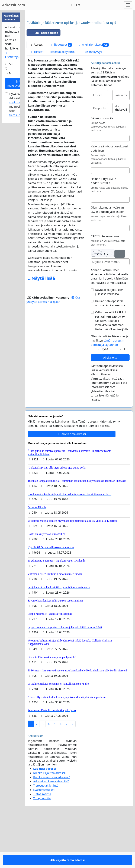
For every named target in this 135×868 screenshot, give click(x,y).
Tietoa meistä (42, 843)
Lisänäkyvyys (91, 101)
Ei (124, 398)
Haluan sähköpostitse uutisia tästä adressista (110, 352)
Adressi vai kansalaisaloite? (51, 831)
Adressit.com (14, 5)
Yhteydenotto (42, 848)
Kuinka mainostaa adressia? (52, 826)
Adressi (36, 94)
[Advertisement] (79, 40)
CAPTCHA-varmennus (105, 286)
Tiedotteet (61, 94)
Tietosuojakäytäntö (62, 101)
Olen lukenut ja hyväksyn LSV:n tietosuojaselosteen (108, 259)
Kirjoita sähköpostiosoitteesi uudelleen (110, 198)
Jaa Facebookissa (42, 82)
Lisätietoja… (13, 55)
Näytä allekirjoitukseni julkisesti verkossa (110, 341)
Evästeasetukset (44, 839)
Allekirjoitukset (93, 94)
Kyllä (105, 398)
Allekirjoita (110, 407)
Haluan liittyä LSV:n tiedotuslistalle (104, 230)
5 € (11, 64)
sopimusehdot (19, 102)
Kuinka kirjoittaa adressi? (50, 822)
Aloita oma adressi (72, 483)
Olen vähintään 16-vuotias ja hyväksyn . (110, 390)
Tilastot (36, 101)
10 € (8, 73)
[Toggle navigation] (128, 5)
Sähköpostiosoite (102, 168)
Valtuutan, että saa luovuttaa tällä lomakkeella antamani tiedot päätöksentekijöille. (112, 370)
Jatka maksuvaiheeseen (19, 83)
